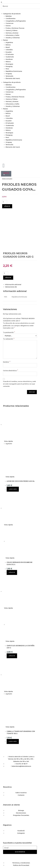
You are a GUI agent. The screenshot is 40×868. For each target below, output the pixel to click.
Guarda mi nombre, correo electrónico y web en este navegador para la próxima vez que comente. (19, 352)
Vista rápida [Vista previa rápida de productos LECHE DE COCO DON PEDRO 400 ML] (8, 410)
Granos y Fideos (12, 30)
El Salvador (10, 54)
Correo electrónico (10, 339)
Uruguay (9, 74)
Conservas (10, 23)
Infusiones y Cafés (12, 35)
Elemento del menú (13, 78)
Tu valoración (9, 307)
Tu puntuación (9, 301)
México (8, 62)
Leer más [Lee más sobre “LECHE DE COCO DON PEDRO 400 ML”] (13, 458)
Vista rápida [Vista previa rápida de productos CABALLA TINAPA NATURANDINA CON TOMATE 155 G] (8, 660)
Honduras (9, 59)
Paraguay (9, 66)
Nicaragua (9, 64)
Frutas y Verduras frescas (15, 28)
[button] (20, 2)
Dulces (8, 26)
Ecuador (9, 52)
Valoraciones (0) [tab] (11, 255)
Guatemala (10, 57)
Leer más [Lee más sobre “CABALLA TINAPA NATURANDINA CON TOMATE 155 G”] (13, 710)
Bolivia (8, 45)
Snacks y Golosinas (13, 38)
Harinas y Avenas (12, 33)
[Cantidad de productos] (5, 202)
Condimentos (11, 18)
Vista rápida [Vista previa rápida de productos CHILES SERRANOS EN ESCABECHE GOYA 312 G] (8, 493)
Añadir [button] (12, 541)
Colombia (9, 50)
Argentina (9, 42)
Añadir (7, 206)
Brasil (8, 47)
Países (5, 40)
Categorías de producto (12, 14)
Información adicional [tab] (13, 253)
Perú (7, 69)
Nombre (7, 330)
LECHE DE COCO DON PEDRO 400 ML (21, 450)
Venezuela (9, 76)
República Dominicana (14, 71)
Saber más (26, 862)
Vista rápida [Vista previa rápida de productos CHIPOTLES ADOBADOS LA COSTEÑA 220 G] (8, 577)
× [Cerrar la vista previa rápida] (0, 850)
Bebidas (9, 16)
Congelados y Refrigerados (16, 21)
